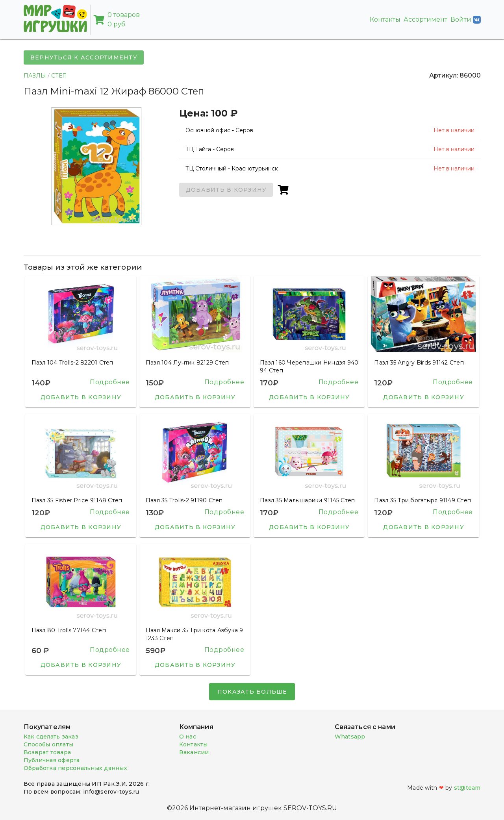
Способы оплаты (49, 744)
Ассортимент (425, 19)
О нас (188, 737)
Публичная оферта (52, 760)
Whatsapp (350, 737)
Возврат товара (47, 752)
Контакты (385, 19)
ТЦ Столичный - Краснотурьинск (232, 168)
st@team (467, 788)
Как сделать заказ (51, 737)
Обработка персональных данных (75, 768)
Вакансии (194, 752)
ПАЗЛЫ (35, 76)
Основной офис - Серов (219, 130)
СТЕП (59, 76)
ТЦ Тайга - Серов (210, 149)
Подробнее (110, 382)
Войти (466, 20)
